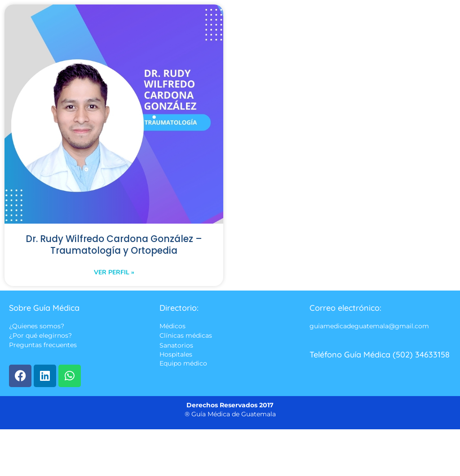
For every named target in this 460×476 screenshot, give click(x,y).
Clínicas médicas (186, 336)
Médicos (172, 326)
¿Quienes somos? (37, 326)
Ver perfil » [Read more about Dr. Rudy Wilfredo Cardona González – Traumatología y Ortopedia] (114, 273)
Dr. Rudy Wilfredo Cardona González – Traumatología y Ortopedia (114, 245)
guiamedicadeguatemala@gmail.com (369, 326)
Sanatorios (176, 346)
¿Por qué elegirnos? (40, 336)
